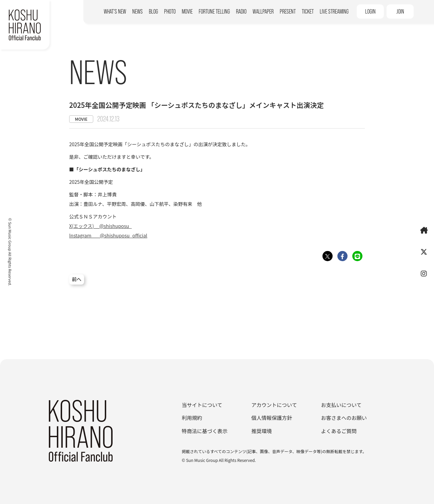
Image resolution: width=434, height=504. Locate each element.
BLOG (153, 12)
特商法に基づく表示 (205, 431)
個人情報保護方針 (272, 418)
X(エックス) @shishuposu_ (100, 226)
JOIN (400, 12)
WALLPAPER (263, 12)
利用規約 (192, 418)
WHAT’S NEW (115, 12)
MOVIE (187, 12)
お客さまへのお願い (344, 418)
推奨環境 (261, 431)
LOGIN (370, 12)
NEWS (137, 12)
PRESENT (288, 12)
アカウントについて (274, 405)
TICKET (308, 12)
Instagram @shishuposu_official (108, 235)
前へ (77, 279)
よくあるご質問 (339, 431)
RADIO (241, 12)
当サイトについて (202, 405)
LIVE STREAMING (334, 12)
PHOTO (170, 12)
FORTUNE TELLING (214, 12)
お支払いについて (341, 405)
